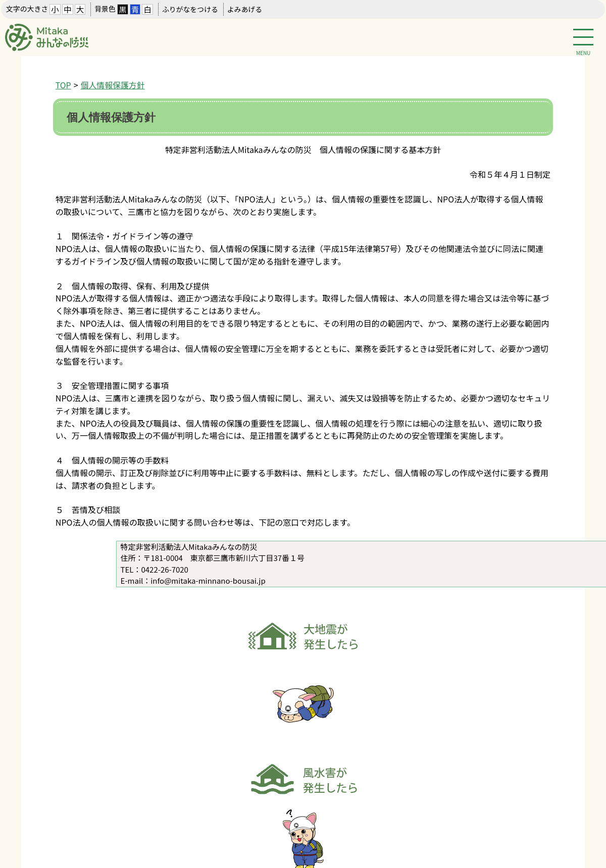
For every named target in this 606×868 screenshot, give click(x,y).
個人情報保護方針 (113, 85)
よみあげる (245, 9)
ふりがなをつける (190, 9)
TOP (63, 85)
